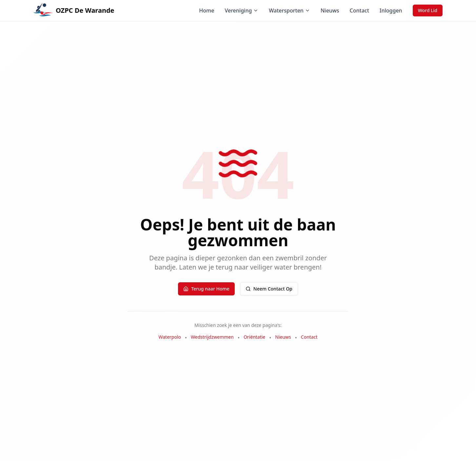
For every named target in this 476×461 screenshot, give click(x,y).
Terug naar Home (206, 289)
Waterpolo (170, 337)
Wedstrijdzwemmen (212, 337)
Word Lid (428, 10)
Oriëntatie (254, 337)
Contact (359, 10)
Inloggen (391, 10)
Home (207, 10)
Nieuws (330, 10)
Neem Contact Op (269, 289)
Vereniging (241, 10)
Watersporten (289, 10)
